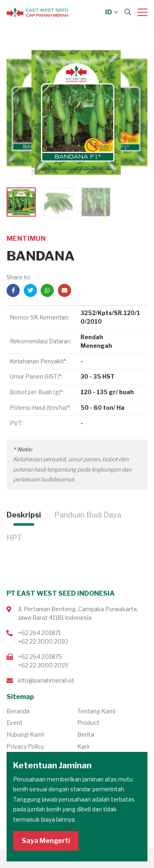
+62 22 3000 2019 (43, 665)
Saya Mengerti (46, 841)
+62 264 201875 (40, 657)
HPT (14, 557)
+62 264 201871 (39, 633)
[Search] (128, 12)
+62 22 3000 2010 (43, 641)
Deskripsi (24, 534)
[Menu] (143, 12)
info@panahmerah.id (46, 680)
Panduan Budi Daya (88, 534)
